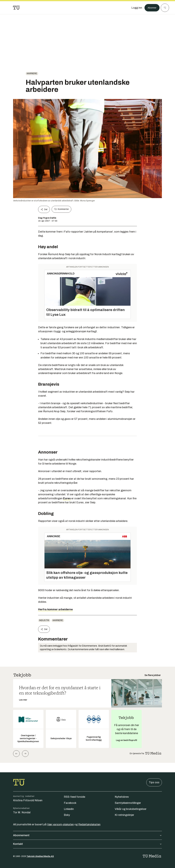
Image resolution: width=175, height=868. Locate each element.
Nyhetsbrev (122, 797)
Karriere (32, 73)
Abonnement (87, 835)
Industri (44, 620)
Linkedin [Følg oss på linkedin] (69, 809)
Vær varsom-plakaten (60, 824)
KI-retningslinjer (124, 815)
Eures (67, 498)
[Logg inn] (135, 8)
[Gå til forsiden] (16, 8)
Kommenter (61, 209)
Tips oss (154, 782)
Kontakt (87, 844)
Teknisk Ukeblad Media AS (40, 856)
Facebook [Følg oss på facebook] (70, 803)
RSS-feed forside (74, 797)
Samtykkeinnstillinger (128, 803)
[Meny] (165, 8)
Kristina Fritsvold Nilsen (28, 800)
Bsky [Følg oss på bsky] (67, 815)
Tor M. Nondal (22, 812)
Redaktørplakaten (89, 824)
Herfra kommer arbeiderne (55, 609)
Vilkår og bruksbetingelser (131, 809)
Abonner (151, 8)
